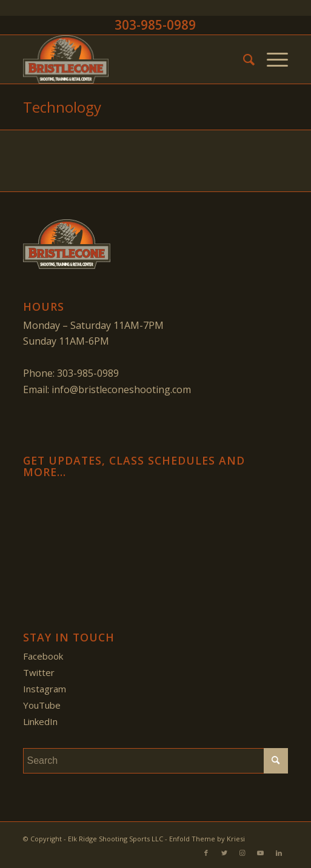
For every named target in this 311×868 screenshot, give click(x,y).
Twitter (39, 672)
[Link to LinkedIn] (279, 853)
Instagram (45, 689)
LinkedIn (40, 721)
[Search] (243, 59)
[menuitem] (243, 59)
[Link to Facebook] (206, 853)
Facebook (43, 656)
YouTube (42, 705)
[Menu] (271, 59)
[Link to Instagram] (242, 853)
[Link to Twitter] (224, 853)
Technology (62, 107)
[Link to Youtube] (261, 853)
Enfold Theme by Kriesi (207, 839)
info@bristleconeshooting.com (121, 389)
